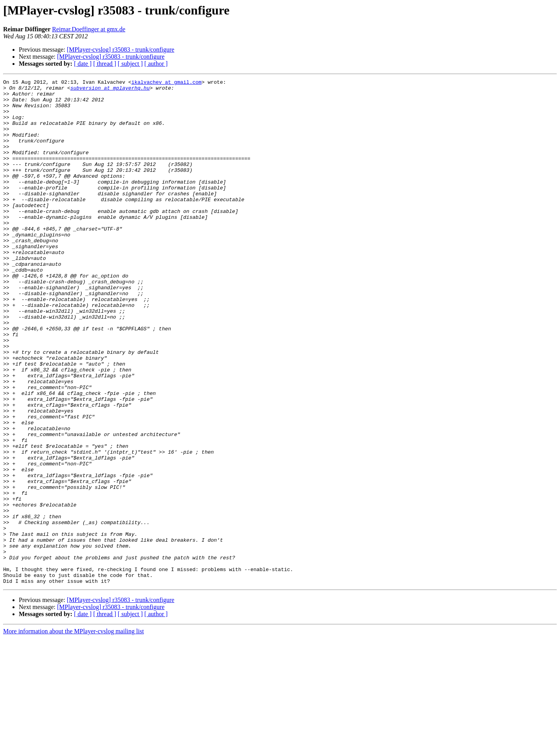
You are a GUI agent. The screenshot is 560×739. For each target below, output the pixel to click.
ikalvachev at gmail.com (167, 83)
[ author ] (156, 64)
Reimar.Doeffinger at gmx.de (89, 29)
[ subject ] (130, 64)
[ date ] (83, 64)
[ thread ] (105, 64)
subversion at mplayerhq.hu (110, 90)
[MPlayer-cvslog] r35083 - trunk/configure (121, 50)
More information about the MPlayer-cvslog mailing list (74, 732)
